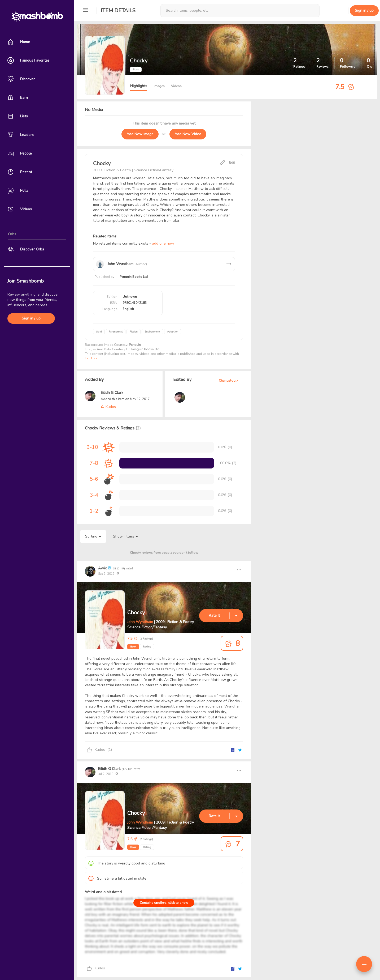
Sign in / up (31, 318)
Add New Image (140, 134)
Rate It (214, 615)
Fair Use (91, 358)
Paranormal (116, 332)
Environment (152, 332)
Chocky (136, 613)
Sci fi (99, 332)
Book (133, 647)
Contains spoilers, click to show (164, 903)
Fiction (134, 332)
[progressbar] (167, 463)
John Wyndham (140, 622)
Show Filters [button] (125, 536)
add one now (163, 243)
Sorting (93, 536)
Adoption (173, 332)
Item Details (118, 10)
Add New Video (188, 134)
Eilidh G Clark (112, 393)
